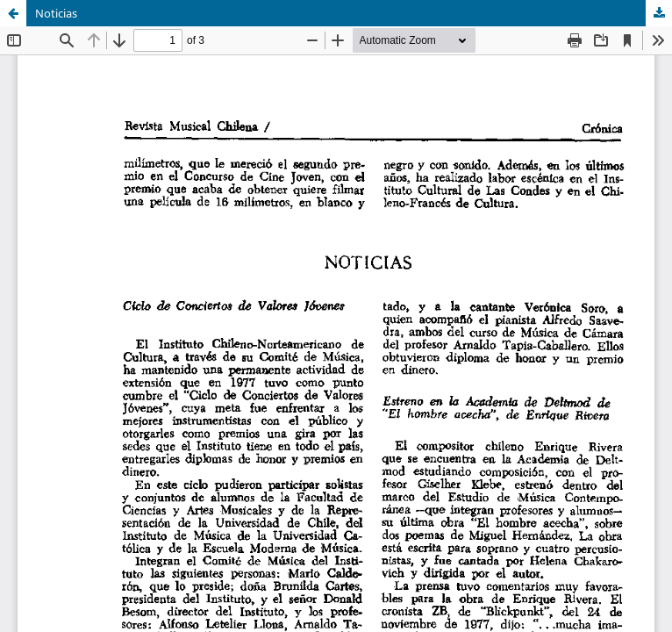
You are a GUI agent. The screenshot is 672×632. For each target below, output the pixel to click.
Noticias (56, 13)
